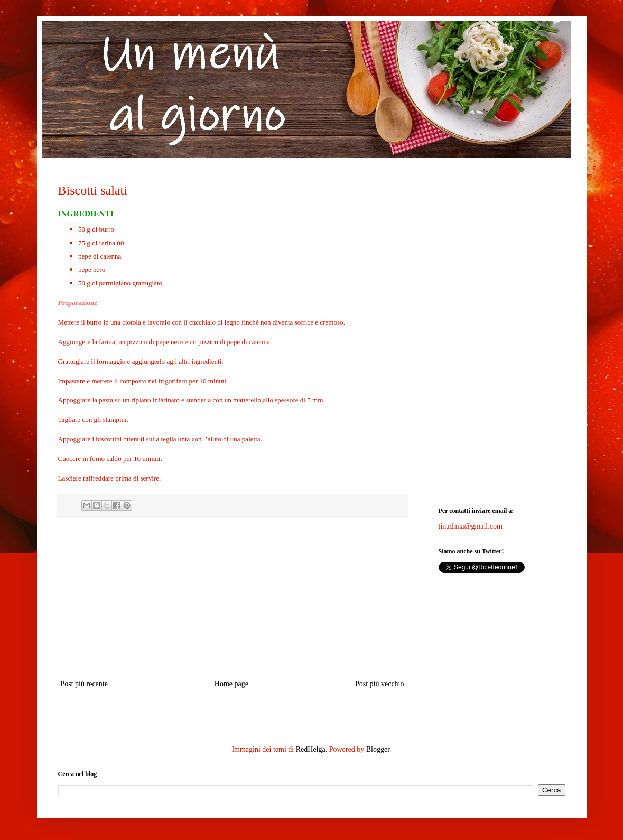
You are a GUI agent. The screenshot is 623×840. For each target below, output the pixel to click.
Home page (231, 684)
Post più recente (84, 684)
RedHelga (311, 749)
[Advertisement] (233, 598)
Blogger (378, 749)
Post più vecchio (380, 684)
